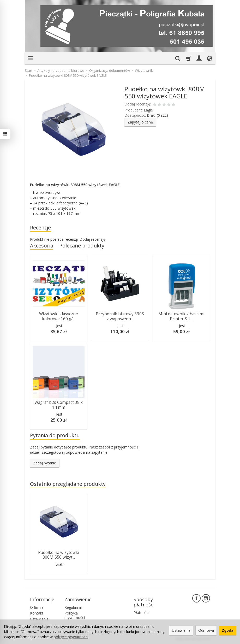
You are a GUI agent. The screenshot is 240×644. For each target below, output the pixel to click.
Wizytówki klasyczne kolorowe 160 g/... (59, 316)
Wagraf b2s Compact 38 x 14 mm (59, 405)
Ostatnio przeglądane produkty (68, 484)
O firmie (37, 607)
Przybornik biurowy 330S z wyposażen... (120, 316)
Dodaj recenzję (92, 239)
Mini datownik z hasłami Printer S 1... (181, 316)
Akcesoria (42, 246)
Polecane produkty (82, 246)
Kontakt (37, 613)
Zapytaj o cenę (140, 122)
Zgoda (228, 630)
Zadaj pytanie (45, 463)
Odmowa (206, 630)
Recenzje (40, 228)
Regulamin (73, 607)
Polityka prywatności (75, 615)
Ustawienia (181, 630)
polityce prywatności (71, 637)
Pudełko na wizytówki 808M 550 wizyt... (59, 555)
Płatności (141, 613)
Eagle (148, 110)
